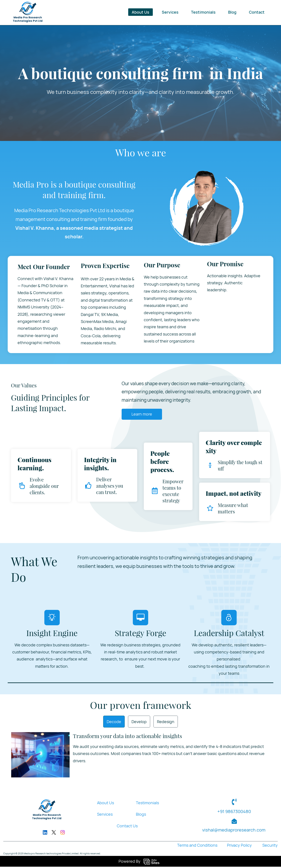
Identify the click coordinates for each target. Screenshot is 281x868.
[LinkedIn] (45, 834)
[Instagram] (63, 834)
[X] (54, 834)
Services (105, 816)
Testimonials (147, 804)
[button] (114, 723)
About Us (105, 804)
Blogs (141, 816)
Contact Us (127, 827)
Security (270, 847)
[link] (40, 737)
